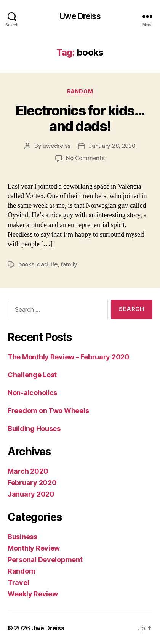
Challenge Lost (32, 375)
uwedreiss (57, 146)
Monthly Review (34, 548)
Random (80, 91)
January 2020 (31, 494)
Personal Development (45, 560)
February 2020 (32, 483)
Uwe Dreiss (80, 16)
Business (22, 537)
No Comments (85, 158)
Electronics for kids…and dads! (80, 118)
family (69, 264)
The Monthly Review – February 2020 (69, 357)
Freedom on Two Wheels (48, 411)
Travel (18, 582)
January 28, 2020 (112, 146)
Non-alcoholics (32, 393)
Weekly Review (33, 594)
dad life (47, 264)
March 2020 (28, 471)
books (26, 264)
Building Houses (34, 429)
